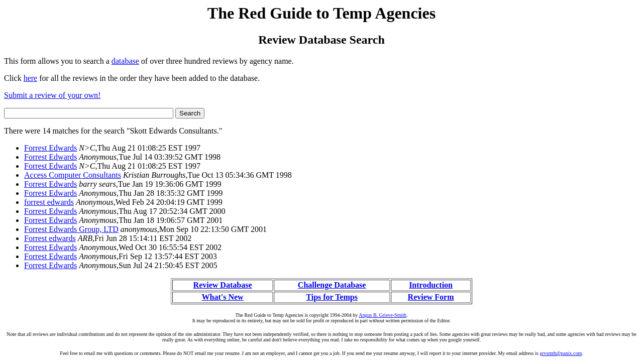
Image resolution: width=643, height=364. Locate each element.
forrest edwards (49, 202)
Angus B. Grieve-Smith (383, 315)
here (31, 78)
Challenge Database (332, 285)
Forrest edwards (50, 238)
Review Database (223, 285)
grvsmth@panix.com (561, 353)
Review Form (431, 297)
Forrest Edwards (50, 148)
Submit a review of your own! (52, 95)
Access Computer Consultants (73, 175)
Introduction (431, 285)
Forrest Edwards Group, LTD (71, 229)
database (125, 61)
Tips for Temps (332, 297)
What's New (222, 297)
